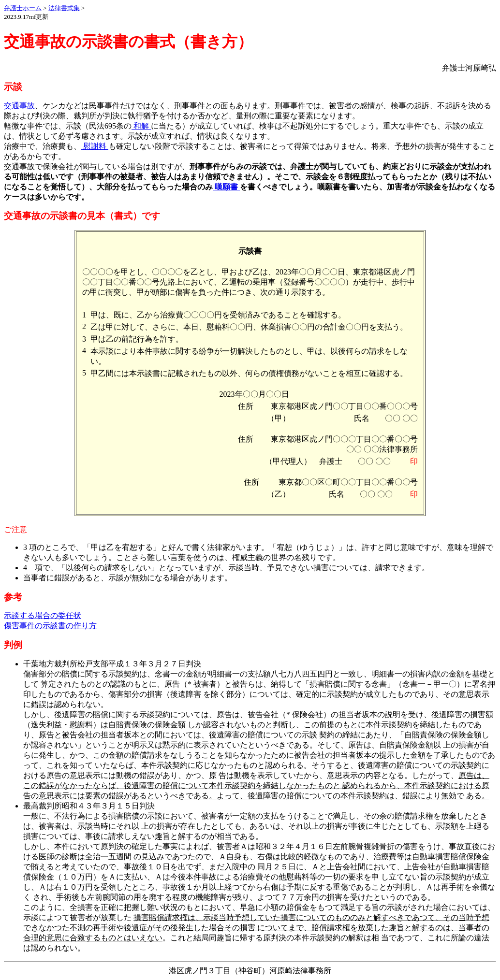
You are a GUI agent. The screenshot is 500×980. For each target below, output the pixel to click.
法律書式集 (64, 8)
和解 (141, 126)
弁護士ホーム (23, 8)
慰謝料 (95, 146)
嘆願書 (226, 187)
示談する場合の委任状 (43, 615)
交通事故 (19, 106)
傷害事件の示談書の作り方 (50, 626)
